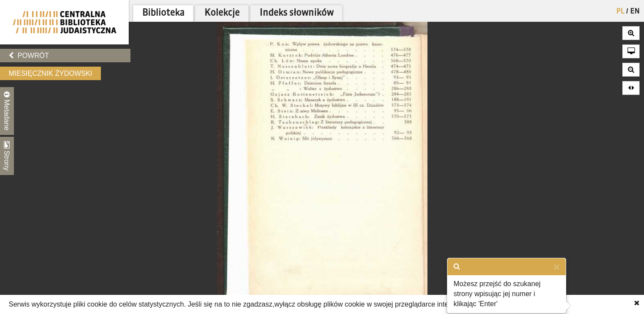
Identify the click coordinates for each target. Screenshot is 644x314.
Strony (7, 156)
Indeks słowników (297, 13)
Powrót (29, 56)
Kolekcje (222, 13)
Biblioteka (163, 13)
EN (635, 12)
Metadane (7, 111)
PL (620, 12)
